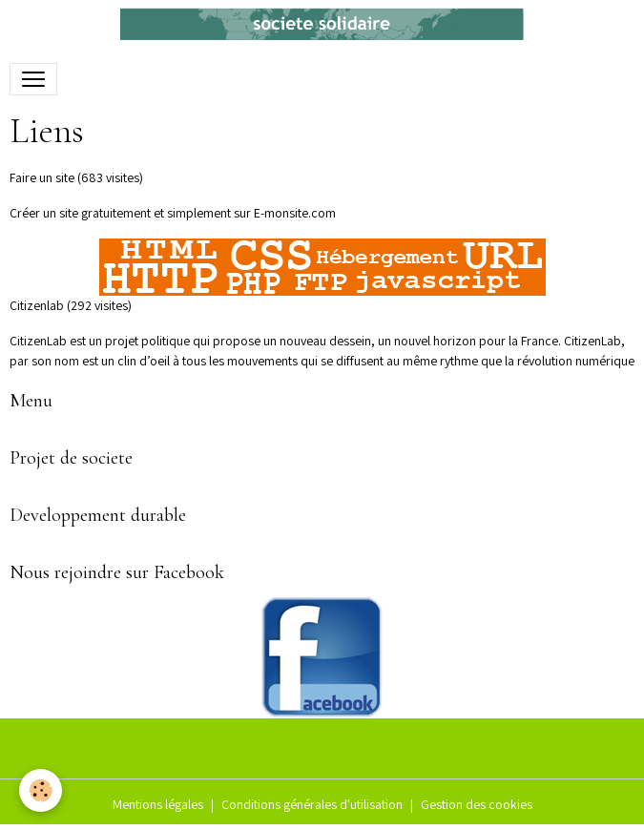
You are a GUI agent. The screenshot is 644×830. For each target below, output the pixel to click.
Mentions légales (158, 804)
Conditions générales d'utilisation (312, 804)
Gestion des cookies (477, 804)
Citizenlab (37, 305)
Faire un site (42, 177)
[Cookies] (41, 790)
